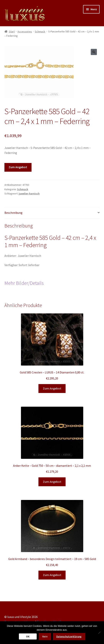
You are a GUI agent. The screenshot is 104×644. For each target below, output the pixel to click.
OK (28, 636)
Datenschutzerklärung (69, 637)
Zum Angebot (18, 167)
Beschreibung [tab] (13, 213)
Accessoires (25, 31)
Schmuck (40, 31)
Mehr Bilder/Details (24, 283)
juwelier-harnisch (29, 193)
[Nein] (99, 633)
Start (12, 31)
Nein (45, 637)
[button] (94, 52)
